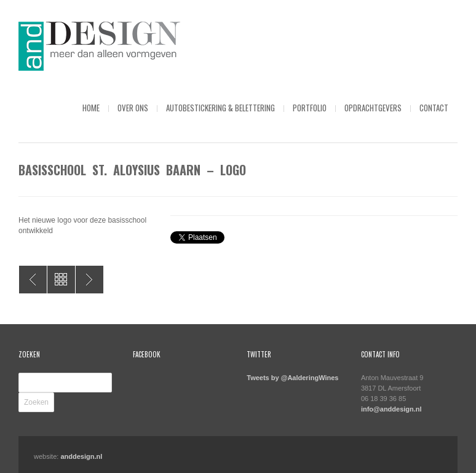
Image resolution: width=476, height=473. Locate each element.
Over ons (133, 108)
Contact (434, 108)
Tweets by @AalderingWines (292, 378)
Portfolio (310, 108)
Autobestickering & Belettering (220, 108)
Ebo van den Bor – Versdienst (33, 280)
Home (91, 108)
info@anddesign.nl (391, 409)
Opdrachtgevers (373, 108)
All (61, 280)
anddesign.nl (81, 456)
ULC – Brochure (89, 280)
